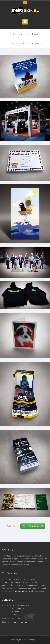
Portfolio (34, 43)
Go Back (12, 526)
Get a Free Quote (33, 526)
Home (26, 43)
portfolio (9, 591)
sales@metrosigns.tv (19, 622)
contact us (19, 591)
